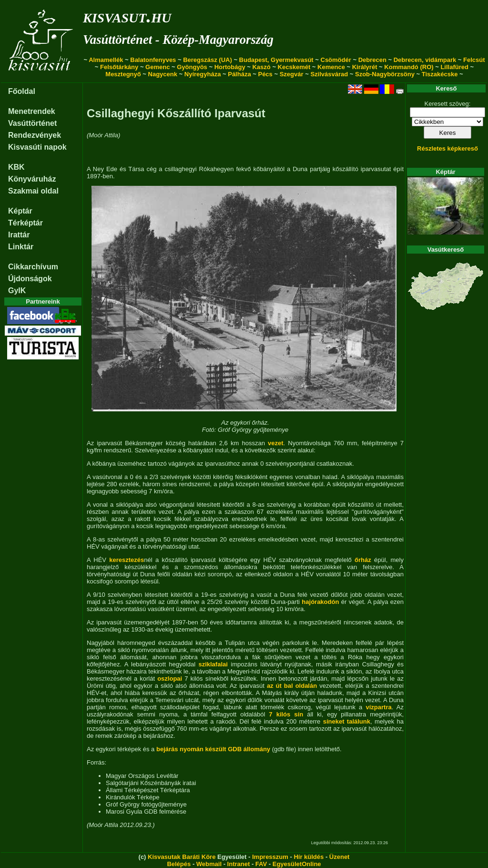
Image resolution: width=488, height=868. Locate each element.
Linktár (21, 247)
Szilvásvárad (329, 74)
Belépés (179, 864)
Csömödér (336, 60)
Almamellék (106, 60)
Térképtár (25, 223)
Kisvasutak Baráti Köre (182, 857)
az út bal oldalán (292, 686)
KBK (16, 167)
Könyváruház (32, 179)
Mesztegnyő (123, 74)
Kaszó (261, 67)
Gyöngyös (192, 67)
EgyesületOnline (297, 864)
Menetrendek (32, 111)
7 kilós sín (286, 714)
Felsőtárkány (119, 67)
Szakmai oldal (33, 191)
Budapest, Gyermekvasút (276, 60)
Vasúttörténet (32, 123)
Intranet (239, 864)
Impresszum (270, 857)
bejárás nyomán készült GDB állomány (213, 749)
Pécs (265, 74)
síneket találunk (347, 721)
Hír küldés (309, 857)
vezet (276, 443)
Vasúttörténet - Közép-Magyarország (178, 40)
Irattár (19, 235)
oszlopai (170, 679)
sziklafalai (213, 664)
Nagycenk (163, 74)
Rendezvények (35, 135)
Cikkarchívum (33, 267)
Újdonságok (30, 279)
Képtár (20, 211)
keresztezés (127, 560)
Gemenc (158, 67)
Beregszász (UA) (208, 60)
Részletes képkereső (447, 148)
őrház (363, 560)
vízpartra (379, 707)
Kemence (331, 67)
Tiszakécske (440, 74)
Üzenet (340, 857)
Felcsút (474, 60)
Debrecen (372, 60)
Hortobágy (230, 67)
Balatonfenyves (153, 60)
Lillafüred (454, 67)
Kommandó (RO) (409, 67)
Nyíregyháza (203, 74)
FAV (261, 864)
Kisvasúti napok (37, 147)
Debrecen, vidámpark (425, 60)
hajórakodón (320, 602)
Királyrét (365, 67)
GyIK (17, 291)
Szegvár (292, 74)
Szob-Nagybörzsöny (385, 74)
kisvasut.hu (127, 16)
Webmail (209, 864)
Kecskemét (294, 67)
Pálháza (239, 74)
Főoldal (22, 91)
